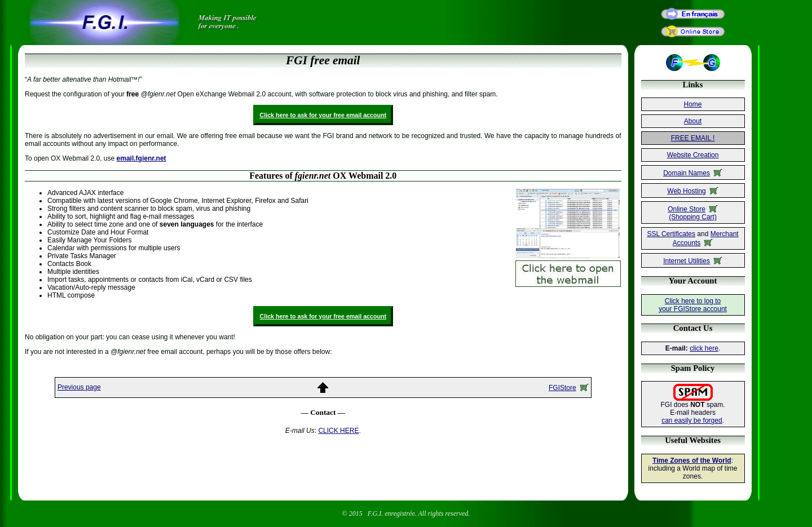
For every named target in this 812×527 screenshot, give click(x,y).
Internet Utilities (693, 261)
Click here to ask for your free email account (323, 115)
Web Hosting (692, 191)
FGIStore (569, 388)
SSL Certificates (671, 234)
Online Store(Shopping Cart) (693, 213)
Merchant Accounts (706, 238)
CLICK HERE (338, 431)
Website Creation (693, 155)
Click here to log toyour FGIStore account (693, 305)
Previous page (79, 387)
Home (693, 104)
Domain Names (693, 173)
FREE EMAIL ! (693, 138)
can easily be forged (692, 420)
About (693, 121)
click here (704, 348)
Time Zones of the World (692, 460)
